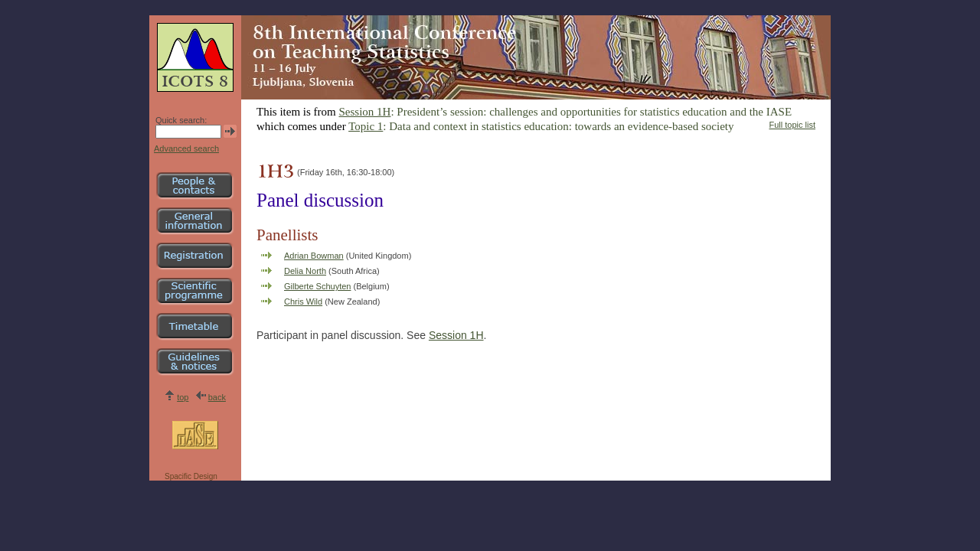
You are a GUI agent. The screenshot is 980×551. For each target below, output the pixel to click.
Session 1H (365, 112)
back (217, 397)
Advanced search (186, 148)
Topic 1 (366, 126)
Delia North (305, 271)
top (183, 397)
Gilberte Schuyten (317, 286)
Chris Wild (303, 302)
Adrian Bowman (314, 256)
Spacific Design (191, 476)
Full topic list (792, 125)
